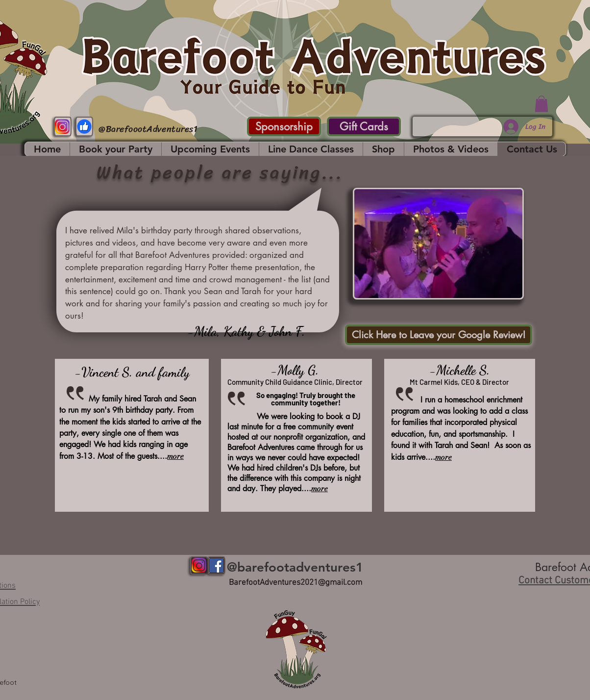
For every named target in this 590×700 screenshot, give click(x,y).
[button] (541, 104)
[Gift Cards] (364, 126)
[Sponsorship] (284, 126)
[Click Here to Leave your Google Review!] (439, 335)
